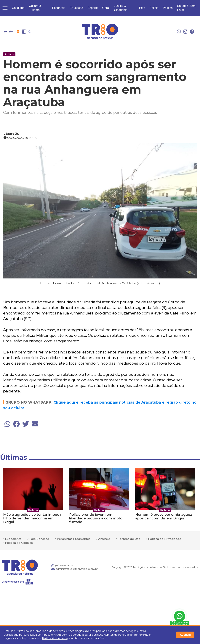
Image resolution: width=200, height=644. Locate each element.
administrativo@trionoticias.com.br (75, 569)
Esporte (93, 8)
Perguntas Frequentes (74, 539)
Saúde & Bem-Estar (187, 8)
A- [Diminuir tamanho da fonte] (6, 31)
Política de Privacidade (165, 539)
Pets (142, 8)
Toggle (24, 32)
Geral (106, 8)
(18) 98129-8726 (62, 566)
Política (168, 8)
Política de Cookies (54, 638)
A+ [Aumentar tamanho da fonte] (11, 31)
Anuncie (104, 539)
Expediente (13, 539)
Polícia (154, 8)
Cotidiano (18, 8)
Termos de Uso (129, 539)
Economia (59, 8)
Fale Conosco (39, 539)
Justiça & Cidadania (121, 8)
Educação (76, 8)
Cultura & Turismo (35, 8)
